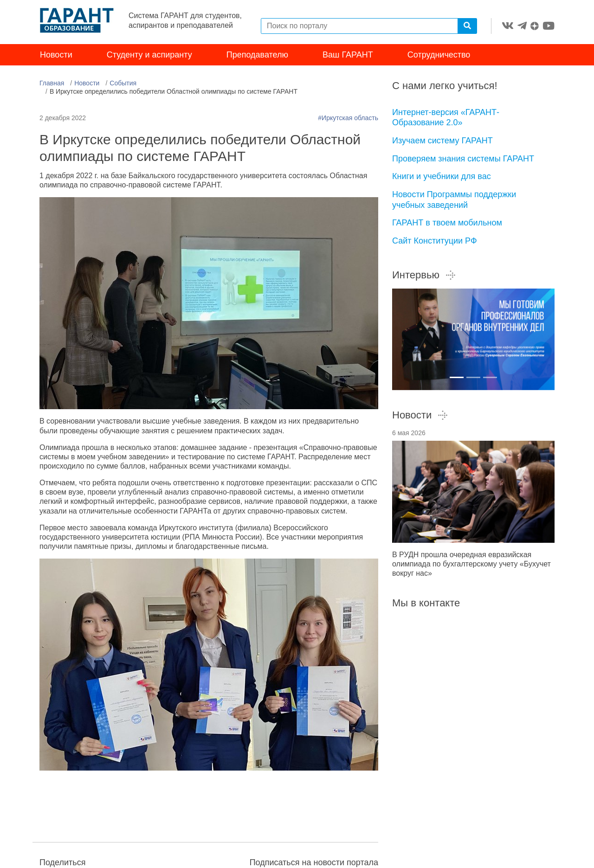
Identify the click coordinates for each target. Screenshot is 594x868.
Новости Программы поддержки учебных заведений (454, 200)
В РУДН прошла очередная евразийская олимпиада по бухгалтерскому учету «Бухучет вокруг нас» (471, 564)
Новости (56, 55)
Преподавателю (257, 55)
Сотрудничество (439, 55)
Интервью (424, 275)
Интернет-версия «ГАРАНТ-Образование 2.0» (446, 118)
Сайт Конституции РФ (435, 241)
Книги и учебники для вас (442, 176)
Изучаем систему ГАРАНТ (442, 141)
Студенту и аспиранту (149, 55)
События (123, 83)
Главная (52, 83)
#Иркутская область (348, 118)
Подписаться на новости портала (314, 862)
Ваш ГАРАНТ (348, 55)
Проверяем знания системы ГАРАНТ (463, 159)
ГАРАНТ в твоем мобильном (447, 223)
